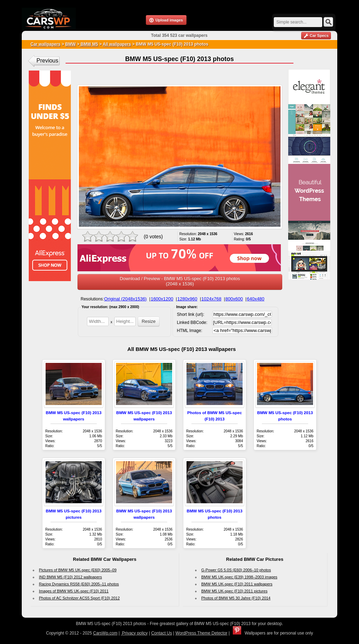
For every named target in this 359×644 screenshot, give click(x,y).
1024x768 (211, 299)
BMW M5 (89, 44)
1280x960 (187, 299)
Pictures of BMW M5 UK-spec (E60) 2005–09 (78, 570)
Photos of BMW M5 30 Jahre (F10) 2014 (236, 598)
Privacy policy (134, 633)
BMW (70, 44)
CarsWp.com (105, 633)
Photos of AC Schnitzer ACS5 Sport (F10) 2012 (79, 598)
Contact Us (161, 633)
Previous (47, 61)
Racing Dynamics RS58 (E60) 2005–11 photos (79, 584)
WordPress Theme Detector (201, 633)
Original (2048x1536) (125, 299)
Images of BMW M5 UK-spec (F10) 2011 (74, 591)
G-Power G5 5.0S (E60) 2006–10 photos (236, 570)
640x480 (256, 299)
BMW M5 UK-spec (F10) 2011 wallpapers (237, 584)
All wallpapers (117, 44)
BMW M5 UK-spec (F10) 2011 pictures (234, 591)
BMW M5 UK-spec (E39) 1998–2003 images (239, 577)
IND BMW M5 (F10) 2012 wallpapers (70, 577)
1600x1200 (162, 299)
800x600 (234, 299)
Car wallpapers (45, 44)
